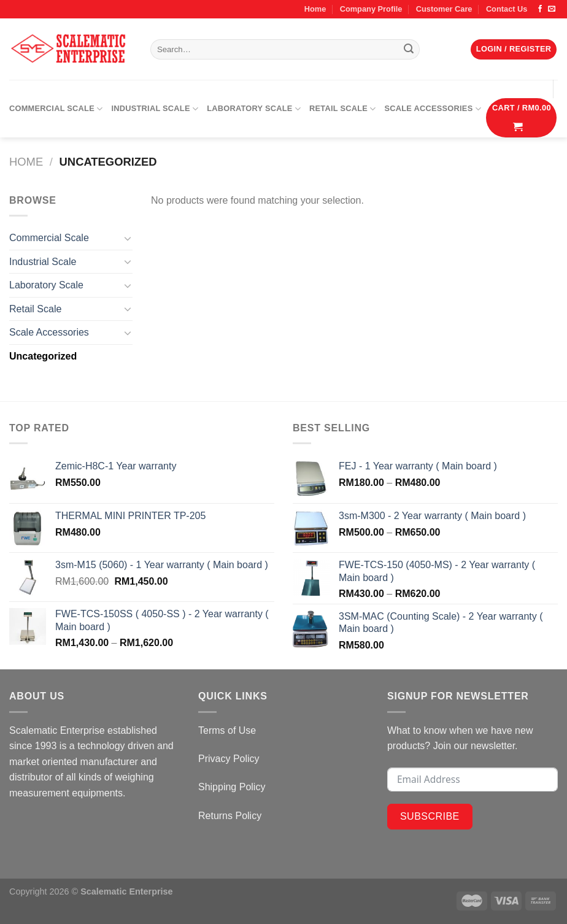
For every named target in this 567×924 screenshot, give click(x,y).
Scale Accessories (433, 109)
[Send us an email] (552, 9)
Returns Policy (230, 816)
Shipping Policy (232, 787)
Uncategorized (43, 356)
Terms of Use (227, 730)
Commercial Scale (56, 109)
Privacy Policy (229, 759)
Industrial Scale (155, 109)
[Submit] (409, 50)
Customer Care (444, 9)
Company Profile (371, 9)
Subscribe (430, 816)
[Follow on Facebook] (540, 9)
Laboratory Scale (254, 109)
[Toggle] (128, 238)
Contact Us (507, 9)
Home (315, 9)
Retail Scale (342, 109)
